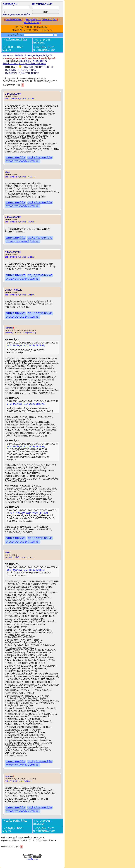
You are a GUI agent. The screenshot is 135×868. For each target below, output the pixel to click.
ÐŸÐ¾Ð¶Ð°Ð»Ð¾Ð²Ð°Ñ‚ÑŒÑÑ (23, 161)
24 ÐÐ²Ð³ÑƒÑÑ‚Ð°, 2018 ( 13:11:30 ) (20, 295)
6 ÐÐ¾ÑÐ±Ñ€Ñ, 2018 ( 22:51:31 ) (20, 557)
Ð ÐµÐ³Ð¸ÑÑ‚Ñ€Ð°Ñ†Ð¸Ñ (41, 19)
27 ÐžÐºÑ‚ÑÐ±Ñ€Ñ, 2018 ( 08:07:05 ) (20, 333)
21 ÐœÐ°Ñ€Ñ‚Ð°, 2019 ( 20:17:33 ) (18, 781)
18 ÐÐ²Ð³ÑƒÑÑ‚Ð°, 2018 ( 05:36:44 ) (20, 177)
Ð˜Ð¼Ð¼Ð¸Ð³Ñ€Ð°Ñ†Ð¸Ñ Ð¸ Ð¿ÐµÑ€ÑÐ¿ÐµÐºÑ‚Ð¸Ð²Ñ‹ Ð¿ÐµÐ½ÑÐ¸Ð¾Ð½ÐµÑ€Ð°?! (30, 70)
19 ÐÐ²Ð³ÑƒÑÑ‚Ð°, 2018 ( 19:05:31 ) (20, 257)
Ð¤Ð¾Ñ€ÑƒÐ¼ (14, 19)
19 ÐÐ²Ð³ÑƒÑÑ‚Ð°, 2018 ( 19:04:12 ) (20, 222)
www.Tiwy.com (32, 859)
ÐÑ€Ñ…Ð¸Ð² (32, 22)
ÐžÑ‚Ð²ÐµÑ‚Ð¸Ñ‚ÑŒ (16, 40)
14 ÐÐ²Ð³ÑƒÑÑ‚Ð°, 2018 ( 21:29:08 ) (20, 99)
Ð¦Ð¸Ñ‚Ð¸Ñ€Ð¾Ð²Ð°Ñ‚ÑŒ (40, 158)
